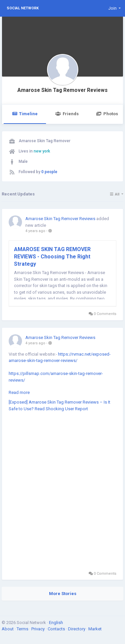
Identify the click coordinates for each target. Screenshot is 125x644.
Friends (67, 114)
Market (95, 629)
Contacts (57, 629)
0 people (49, 172)
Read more (19, 392)
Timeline (25, 114)
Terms (23, 629)
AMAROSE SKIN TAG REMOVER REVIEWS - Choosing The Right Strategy (52, 257)
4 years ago (35, 231)
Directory (77, 629)
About (8, 629)
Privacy (38, 629)
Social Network (23, 8)
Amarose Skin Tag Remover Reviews (62, 90)
